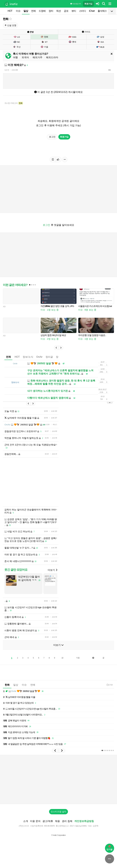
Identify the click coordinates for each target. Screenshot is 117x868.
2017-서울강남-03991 (78, 826)
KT (44, 42)
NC (17, 42)
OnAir (39, 357)
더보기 (52, 570)
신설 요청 (10, 25)
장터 (51, 11)
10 (62, 658)
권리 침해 (67, 821)
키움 (44, 47)
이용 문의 (35, 821)
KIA (100, 42)
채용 (57, 821)
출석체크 (102, 11)
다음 (78, 658)
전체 (8, 357)
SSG (72, 37)
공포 (66, 11)
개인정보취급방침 (84, 821)
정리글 (49, 357)
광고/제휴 (48, 821)
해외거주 (37, 57)
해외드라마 (52, 57)
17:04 (110, 685)
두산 (17, 47)
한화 (6, 19)
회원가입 (88, 4)
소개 (26, 821)
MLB (100, 47)
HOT (10, 11)
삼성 (100, 37)
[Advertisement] (58, 482)
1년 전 (7, 70)
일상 (26, 11)
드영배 (42, 11)
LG (17, 37)
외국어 (25, 57)
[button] (56, 348)
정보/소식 (28, 357)
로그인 (52, 137)
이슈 (18, 11)
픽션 (58, 11)
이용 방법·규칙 (76, 4)
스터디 (82, 11)
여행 (15, 57)
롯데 (72, 42)
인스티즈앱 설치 (58, 812)
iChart (92, 11)
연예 (33, 11)
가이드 (86, 32)
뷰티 (74, 11)
